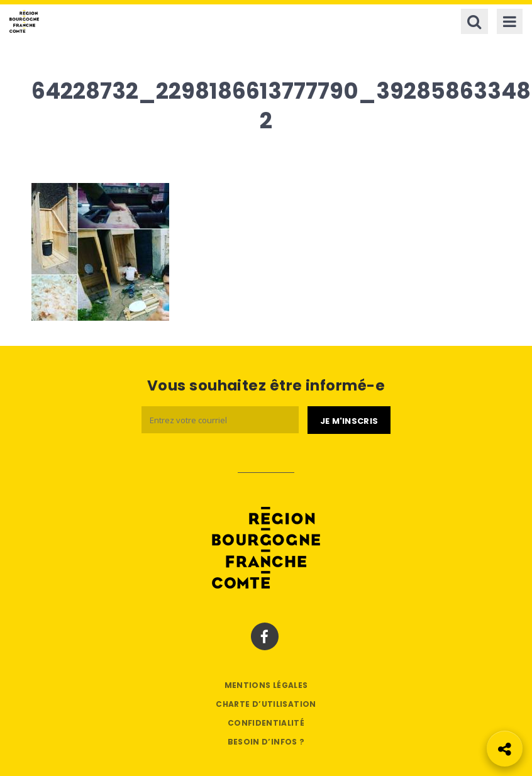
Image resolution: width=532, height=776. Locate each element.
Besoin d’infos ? (266, 742)
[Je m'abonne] (349, 420)
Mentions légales (266, 685)
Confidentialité (266, 723)
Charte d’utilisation (266, 704)
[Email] (220, 420)
